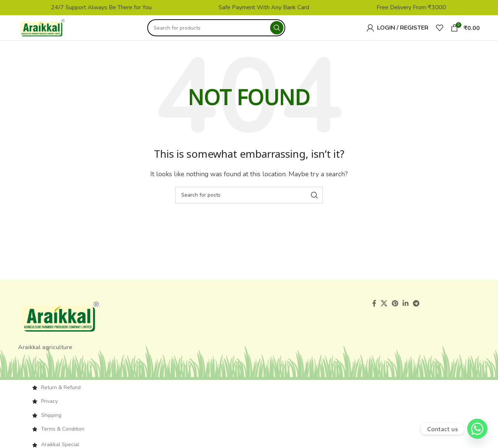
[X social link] (384, 308)
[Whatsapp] (477, 429)
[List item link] (249, 392)
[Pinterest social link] (395, 308)
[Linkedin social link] (406, 308)
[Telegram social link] (416, 308)
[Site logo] (47, 30)
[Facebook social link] (374, 308)
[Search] (221, 30)
